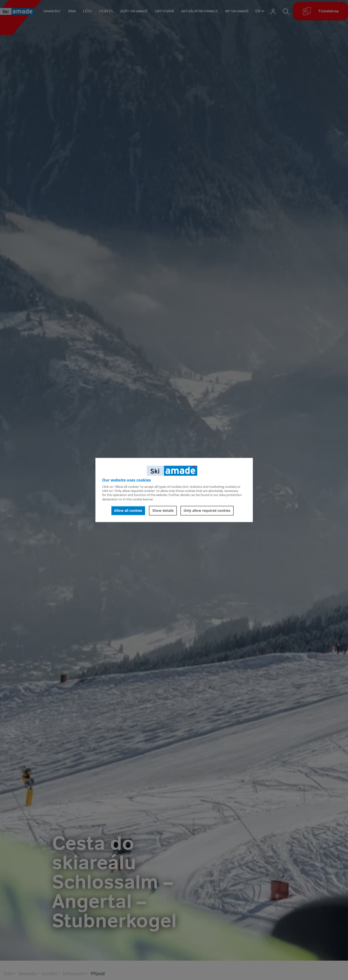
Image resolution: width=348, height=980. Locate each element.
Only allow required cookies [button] (207, 510)
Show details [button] (163, 510)
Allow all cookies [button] (128, 510)
